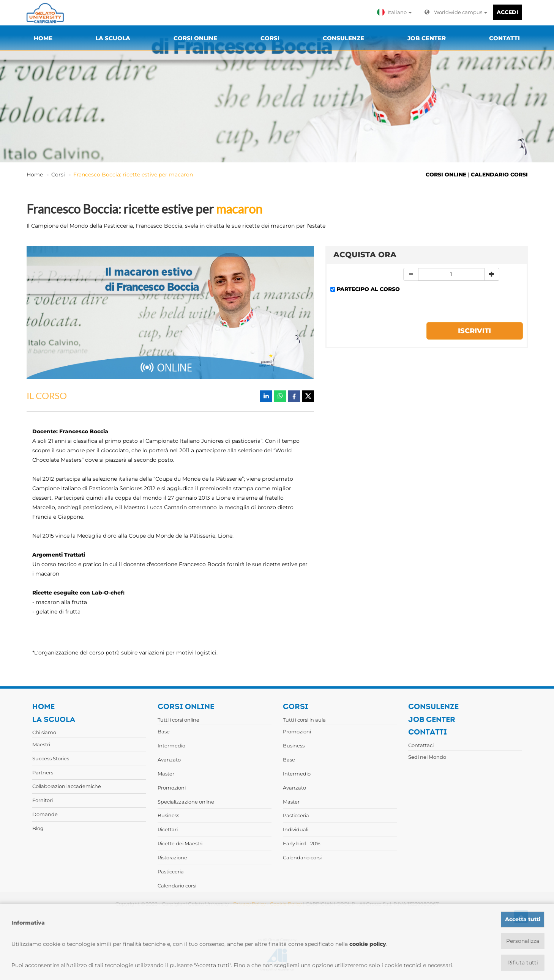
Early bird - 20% (302, 843)
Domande (45, 814)
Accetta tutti (523, 919)
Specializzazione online (186, 802)
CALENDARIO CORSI (499, 175)
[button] (396, 12)
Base (164, 731)
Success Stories (51, 758)
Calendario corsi (177, 886)
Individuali (296, 829)
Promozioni (172, 788)
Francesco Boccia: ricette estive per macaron (133, 175)
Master (166, 774)
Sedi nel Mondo (427, 757)
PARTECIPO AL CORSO (368, 289)
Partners (43, 772)
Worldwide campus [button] (456, 12)
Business (168, 815)
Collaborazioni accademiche (67, 786)
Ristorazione (172, 857)
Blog (38, 828)
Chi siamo (44, 732)
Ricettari (168, 829)
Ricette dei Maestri (180, 843)
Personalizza (523, 941)
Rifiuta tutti (523, 963)
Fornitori (43, 800)
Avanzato (169, 760)
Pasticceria (171, 871)
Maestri (41, 744)
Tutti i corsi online (178, 720)
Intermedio (171, 746)
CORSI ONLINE (446, 175)
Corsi (58, 175)
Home (35, 175)
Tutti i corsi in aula (304, 720)
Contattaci (421, 745)
